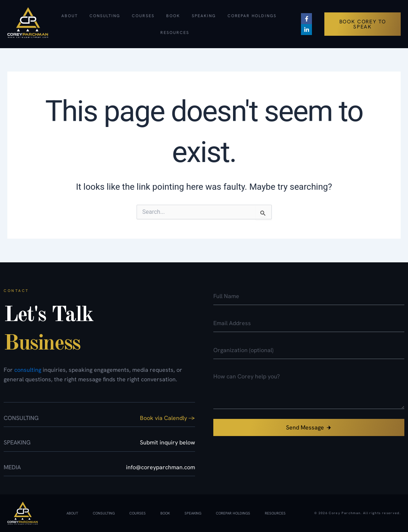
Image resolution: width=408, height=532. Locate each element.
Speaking (204, 16)
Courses (143, 16)
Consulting (105, 16)
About (70, 16)
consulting (28, 370)
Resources (175, 32)
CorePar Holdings (252, 16)
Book (173, 16)
